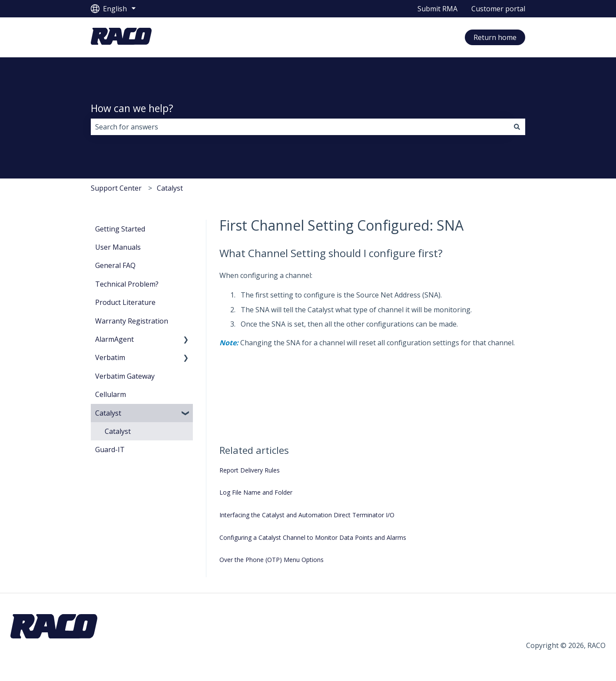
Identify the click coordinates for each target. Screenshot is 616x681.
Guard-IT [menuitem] (110, 450)
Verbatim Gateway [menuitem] (125, 376)
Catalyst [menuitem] (108, 413)
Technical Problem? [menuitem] (127, 284)
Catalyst (170, 188)
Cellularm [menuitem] (111, 394)
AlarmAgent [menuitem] (114, 339)
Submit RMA (437, 9)
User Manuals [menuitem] (118, 247)
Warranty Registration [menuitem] (132, 321)
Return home (495, 37)
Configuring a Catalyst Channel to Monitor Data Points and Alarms (313, 537)
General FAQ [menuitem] (115, 265)
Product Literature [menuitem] (125, 302)
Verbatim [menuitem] (110, 357)
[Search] (517, 127)
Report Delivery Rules (250, 470)
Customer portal (498, 9)
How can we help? (132, 108)
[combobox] (300, 127)
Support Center (116, 188)
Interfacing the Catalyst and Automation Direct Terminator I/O (307, 515)
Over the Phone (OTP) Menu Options (272, 560)
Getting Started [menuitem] (120, 229)
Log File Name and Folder (256, 492)
